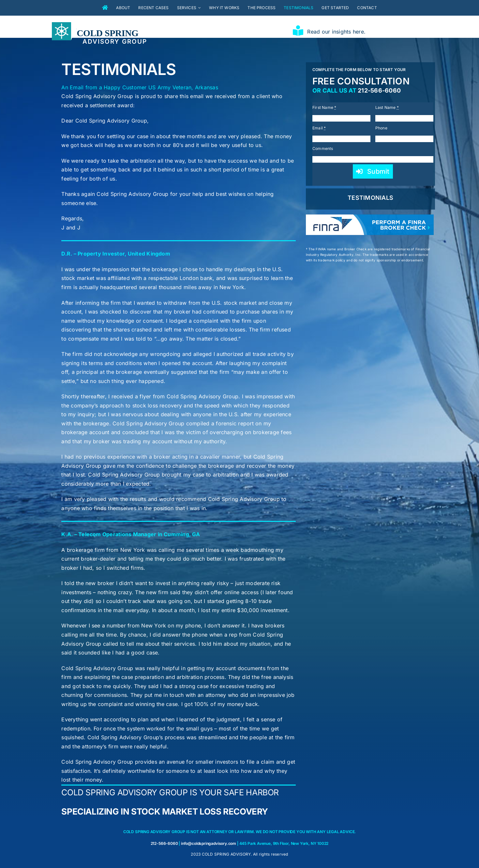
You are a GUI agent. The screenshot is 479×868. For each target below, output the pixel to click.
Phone (381, 128)
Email (319, 128)
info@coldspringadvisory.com (209, 843)
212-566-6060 (379, 90)
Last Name (387, 107)
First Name (324, 107)
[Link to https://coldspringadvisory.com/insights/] (298, 31)
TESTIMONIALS (370, 198)
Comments (323, 148)
